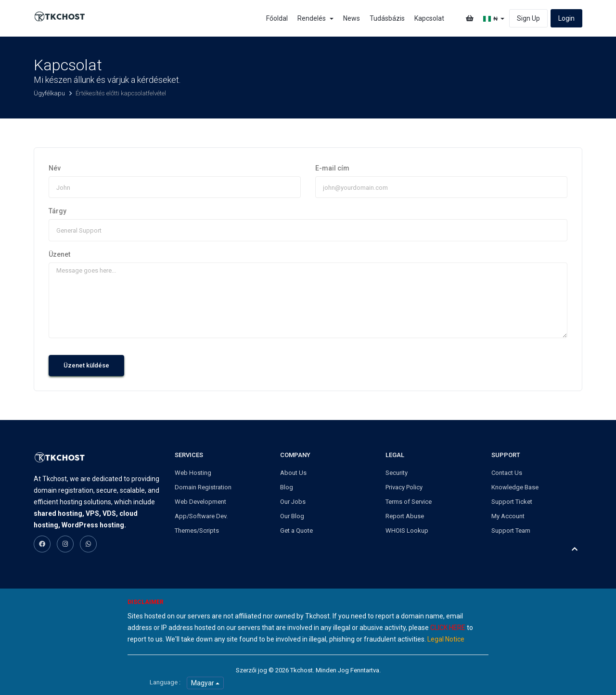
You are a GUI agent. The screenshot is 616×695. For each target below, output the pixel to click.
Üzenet (59, 254)
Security (397, 473)
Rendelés (315, 18)
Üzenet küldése (86, 365)
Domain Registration (203, 487)
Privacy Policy (404, 487)
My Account (508, 516)
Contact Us (507, 473)
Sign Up (528, 18)
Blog (287, 487)
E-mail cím (332, 168)
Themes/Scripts (197, 531)
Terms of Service (409, 502)
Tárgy (58, 211)
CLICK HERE (448, 628)
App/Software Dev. (201, 516)
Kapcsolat (429, 18)
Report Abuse (405, 516)
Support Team (511, 531)
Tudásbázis (387, 18)
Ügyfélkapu (50, 93)
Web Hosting (193, 473)
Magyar (205, 683)
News (352, 18)
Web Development (200, 502)
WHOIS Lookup (407, 531)
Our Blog (292, 516)
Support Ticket (512, 502)
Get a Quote (296, 531)
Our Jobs (293, 502)
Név (55, 168)
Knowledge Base (515, 487)
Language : (165, 682)
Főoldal (277, 18)
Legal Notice (446, 639)
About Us (293, 473)
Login (566, 18)
